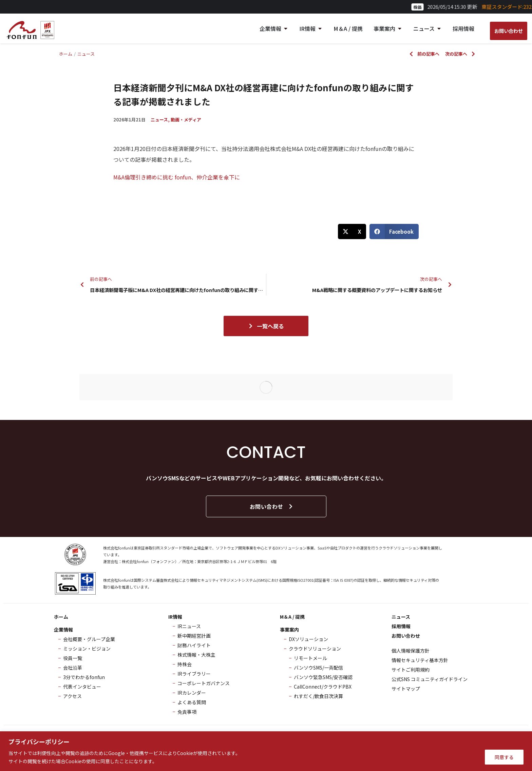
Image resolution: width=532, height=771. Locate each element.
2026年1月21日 (129, 120)
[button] (352, 232)
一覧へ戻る (266, 326)
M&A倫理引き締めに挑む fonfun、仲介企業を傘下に (177, 177)
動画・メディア (186, 120)
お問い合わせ (272, 506)
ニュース (159, 120)
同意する (504, 757)
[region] (266, 751)
